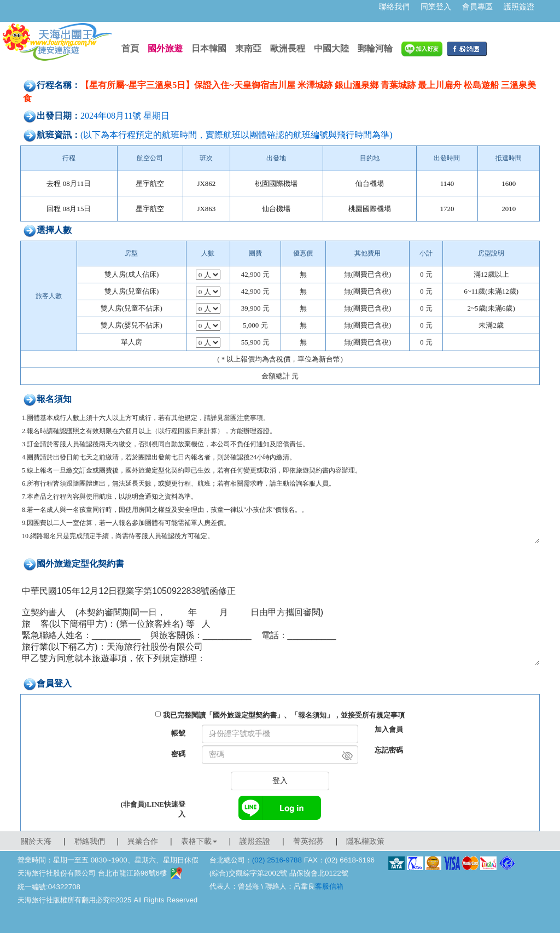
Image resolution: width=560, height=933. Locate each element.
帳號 (178, 733)
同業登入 (436, 7)
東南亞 (248, 48)
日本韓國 (209, 48)
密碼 (178, 754)
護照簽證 (519, 7)
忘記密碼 (389, 750)
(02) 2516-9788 (277, 860)
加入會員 (389, 729)
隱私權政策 (365, 841)
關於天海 (36, 841)
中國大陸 (331, 48)
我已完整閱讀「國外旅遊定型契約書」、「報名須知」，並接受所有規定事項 (284, 715)
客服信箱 (329, 886)
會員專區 (477, 7)
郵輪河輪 (375, 48)
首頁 (130, 48)
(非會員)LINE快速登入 (153, 809)
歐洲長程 (288, 48)
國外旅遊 (165, 48)
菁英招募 (308, 841)
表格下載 (199, 841)
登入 (280, 781)
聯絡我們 (394, 7)
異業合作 (143, 841)
